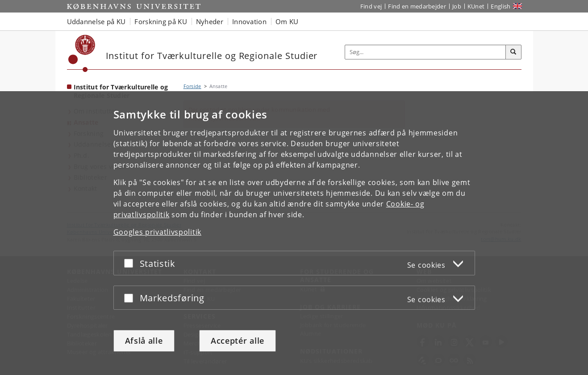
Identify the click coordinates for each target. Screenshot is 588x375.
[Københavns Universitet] (82, 53)
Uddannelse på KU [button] (96, 21)
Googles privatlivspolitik (158, 232)
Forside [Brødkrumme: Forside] (192, 86)
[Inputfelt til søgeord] (425, 52)
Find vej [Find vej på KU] (371, 6)
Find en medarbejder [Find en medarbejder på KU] (417, 6)
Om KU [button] (287, 21)
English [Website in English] (500, 6)
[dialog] (294, 233)
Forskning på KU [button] (161, 21)
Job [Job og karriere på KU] (457, 6)
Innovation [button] (249, 21)
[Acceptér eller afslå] (131, 263)
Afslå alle (144, 341)
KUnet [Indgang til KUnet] (476, 6)
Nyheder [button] (210, 21)
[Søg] (513, 52)
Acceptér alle (238, 341)
